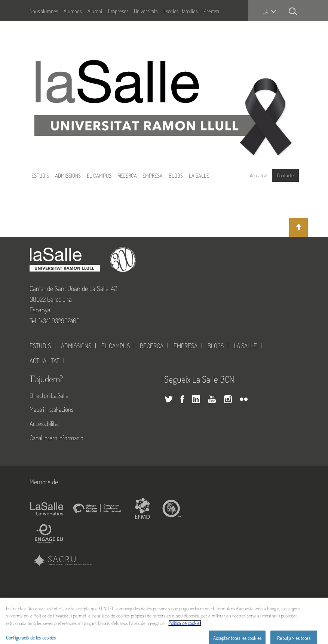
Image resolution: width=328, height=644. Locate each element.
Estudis (40, 175)
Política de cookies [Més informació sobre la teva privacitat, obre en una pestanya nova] (185, 628)
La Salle (199, 175)
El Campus (99, 175)
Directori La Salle (49, 395)
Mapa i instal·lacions (51, 409)
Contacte (285, 175)
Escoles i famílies (180, 11)
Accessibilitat (45, 423)
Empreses (118, 11)
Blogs (176, 175)
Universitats (146, 11)
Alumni (95, 11)
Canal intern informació (56, 438)
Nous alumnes (44, 11)
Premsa (211, 11)
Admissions (68, 175)
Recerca (127, 175)
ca (265, 11)
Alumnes (73, 11)
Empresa (153, 175)
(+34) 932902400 (59, 321)
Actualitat (259, 175)
